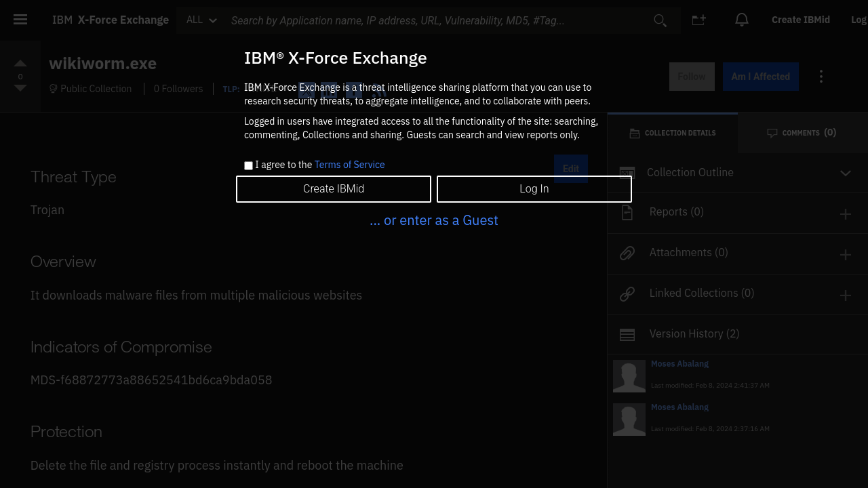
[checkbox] (249, 166)
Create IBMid (334, 189)
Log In (534, 189)
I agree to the (320, 165)
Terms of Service (350, 165)
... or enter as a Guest (434, 220)
